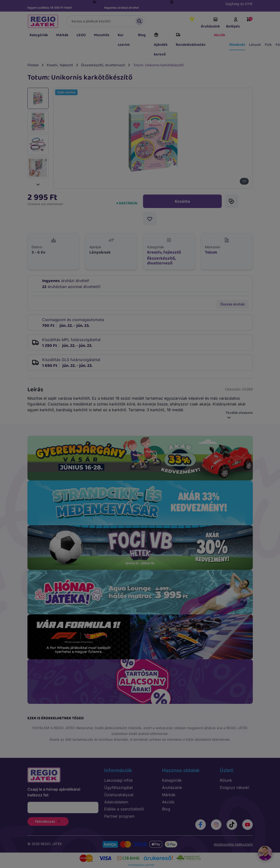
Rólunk (226, 780)
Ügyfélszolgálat (119, 787)
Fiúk (268, 45)
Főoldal (33, 65)
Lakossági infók (119, 780)
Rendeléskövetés (191, 40)
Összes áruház (233, 304)
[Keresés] (106, 21)
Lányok (255, 45)
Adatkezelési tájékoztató (233, 844)
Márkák (62, 35)
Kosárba (182, 201)
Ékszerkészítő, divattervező (103, 65)
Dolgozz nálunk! (234, 787)
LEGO (81, 35)
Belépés (233, 23)
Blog (142, 35)
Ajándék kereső (161, 45)
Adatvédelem (116, 802)
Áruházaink (210, 23)
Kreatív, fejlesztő (60, 65)
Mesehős (102, 35)
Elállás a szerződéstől (124, 809)
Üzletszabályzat (119, 795)
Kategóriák (39, 35)
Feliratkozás (48, 821)
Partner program (119, 816)
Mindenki (237, 45)
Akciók (219, 35)
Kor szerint (124, 40)
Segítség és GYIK (239, 4)
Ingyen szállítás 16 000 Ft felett (50, 8)
